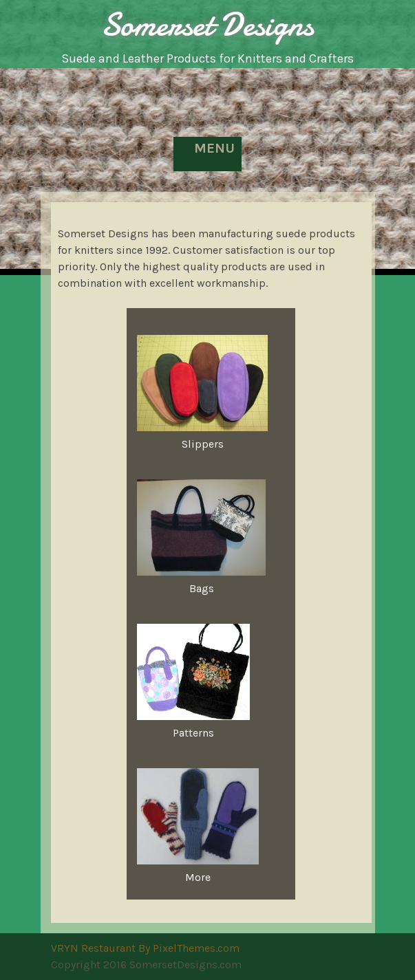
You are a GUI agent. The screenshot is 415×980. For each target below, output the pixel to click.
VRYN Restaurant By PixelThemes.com (145, 948)
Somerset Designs (207, 24)
